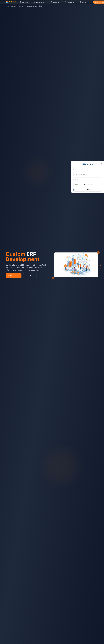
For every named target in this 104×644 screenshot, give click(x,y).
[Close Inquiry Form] (103, 163)
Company (85, 2)
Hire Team (71, 2)
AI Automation (40, 2)
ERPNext (25, 2)
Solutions (56, 2)
